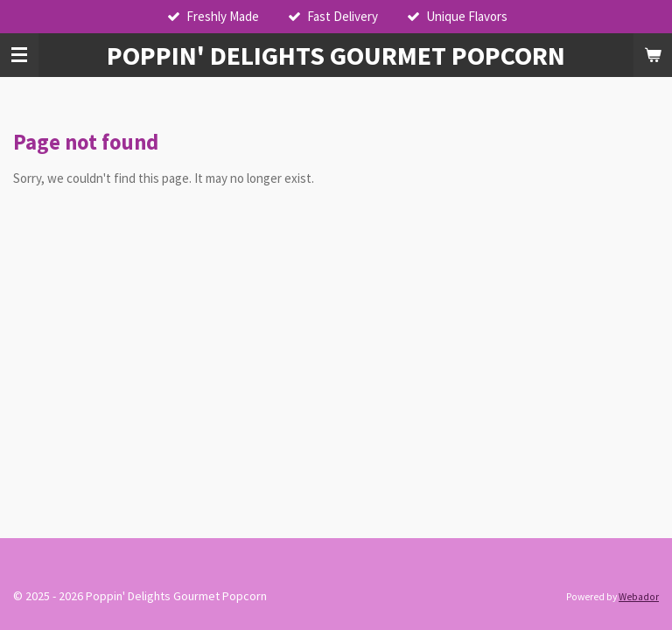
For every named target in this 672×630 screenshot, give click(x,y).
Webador (639, 597)
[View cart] (653, 55)
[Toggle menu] (19, 55)
